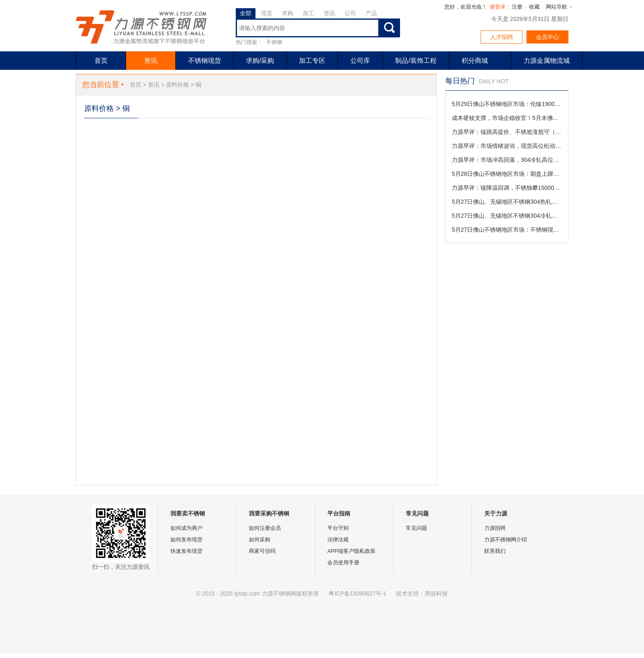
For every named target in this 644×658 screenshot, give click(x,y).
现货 (267, 13)
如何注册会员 (265, 528)
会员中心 (547, 37)
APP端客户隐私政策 (351, 551)
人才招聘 (501, 37)
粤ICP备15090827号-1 (357, 594)
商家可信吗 (262, 551)
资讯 (329, 13)
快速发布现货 (186, 551)
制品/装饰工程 (416, 61)
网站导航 (557, 7)
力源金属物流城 (547, 61)
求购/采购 (260, 61)
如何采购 (260, 540)
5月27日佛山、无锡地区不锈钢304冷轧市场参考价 (507, 216)
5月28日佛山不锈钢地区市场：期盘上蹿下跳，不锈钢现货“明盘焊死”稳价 (507, 174)
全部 (246, 13)
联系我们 (495, 551)
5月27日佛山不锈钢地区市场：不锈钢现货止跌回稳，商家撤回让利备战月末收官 (507, 230)
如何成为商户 (186, 528)
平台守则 (338, 528)
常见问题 (416, 528)
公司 (350, 13)
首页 (101, 61)
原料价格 (177, 85)
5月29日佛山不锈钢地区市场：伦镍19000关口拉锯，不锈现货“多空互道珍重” (507, 104)
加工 (308, 13)
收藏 (534, 7)
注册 (517, 7)
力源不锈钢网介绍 (506, 540)
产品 (371, 13)
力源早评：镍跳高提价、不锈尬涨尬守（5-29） (507, 132)
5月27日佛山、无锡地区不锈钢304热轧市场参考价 (507, 202)
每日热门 (460, 81)
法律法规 (338, 540)
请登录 (498, 7)
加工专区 (312, 61)
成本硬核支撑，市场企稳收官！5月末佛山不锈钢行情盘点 (507, 118)
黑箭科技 (436, 594)
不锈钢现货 (205, 61)
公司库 (360, 61)
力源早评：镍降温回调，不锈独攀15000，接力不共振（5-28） (507, 188)
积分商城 (475, 61)
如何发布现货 (186, 540)
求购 (287, 13)
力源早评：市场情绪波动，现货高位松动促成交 (507, 146)
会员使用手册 (343, 563)
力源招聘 (495, 528)
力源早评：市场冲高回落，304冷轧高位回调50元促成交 (507, 160)
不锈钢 (274, 42)
